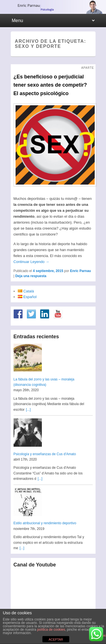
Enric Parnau (81, 271)
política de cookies (51, 630)
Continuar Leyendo (31, 262)
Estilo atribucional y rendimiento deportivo (45, 523)
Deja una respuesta (31, 276)
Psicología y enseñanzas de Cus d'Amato (45, 454)
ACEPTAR (56, 639)
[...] (28, 410)
